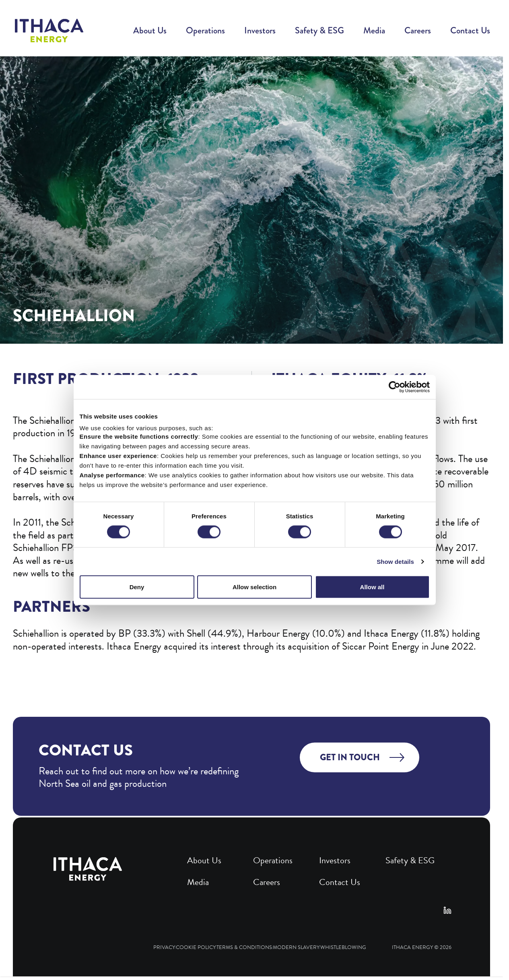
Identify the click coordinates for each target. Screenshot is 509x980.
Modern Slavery (296, 948)
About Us (150, 30)
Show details (401, 598)
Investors (260, 30)
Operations (205, 30)
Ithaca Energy (412, 948)
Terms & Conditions (244, 948)
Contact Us (470, 30)
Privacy (164, 948)
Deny (133, 624)
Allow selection (254, 624)
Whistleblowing (343, 948)
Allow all (376, 624)
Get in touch (350, 757)
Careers (418, 30)
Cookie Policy (196, 948)
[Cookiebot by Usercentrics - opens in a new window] (400, 424)
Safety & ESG (319, 30)
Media (374, 30)
